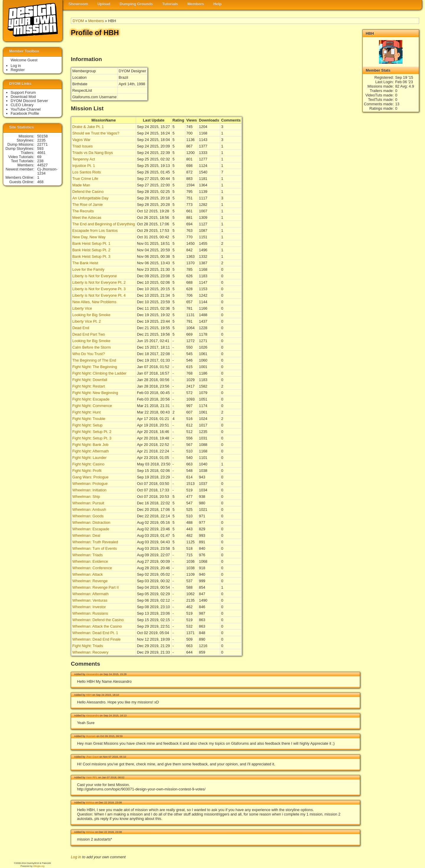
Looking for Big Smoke (91, 315)
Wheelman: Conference (92, 568)
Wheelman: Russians (90, 613)
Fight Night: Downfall (90, 380)
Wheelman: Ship (86, 497)
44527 (42, 165)
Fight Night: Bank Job (90, 445)
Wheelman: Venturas (90, 600)
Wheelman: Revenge (90, 581)
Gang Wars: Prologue (90, 477)
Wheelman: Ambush (89, 510)
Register (18, 70)
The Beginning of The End (94, 360)
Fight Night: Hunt (86, 412)
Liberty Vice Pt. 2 (87, 321)
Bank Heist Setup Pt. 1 (91, 243)
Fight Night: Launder (89, 458)
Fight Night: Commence (92, 406)
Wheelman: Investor (89, 607)
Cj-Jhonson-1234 (47, 171)
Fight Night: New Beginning (95, 393)
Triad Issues (82, 146)
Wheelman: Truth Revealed (95, 542)
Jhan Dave (92, 757)
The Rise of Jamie (88, 205)
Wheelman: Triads (88, 555)
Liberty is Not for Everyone (95, 276)
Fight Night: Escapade (91, 399)
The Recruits (83, 211)
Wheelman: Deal (86, 535)
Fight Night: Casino (88, 464)
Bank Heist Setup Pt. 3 (91, 256)
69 (39, 157)
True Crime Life (85, 179)
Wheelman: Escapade (91, 529)
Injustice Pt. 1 (84, 166)
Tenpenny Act (84, 159)
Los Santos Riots (87, 172)
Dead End (81, 328)
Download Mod (23, 97)
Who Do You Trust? (89, 354)
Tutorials (170, 4)
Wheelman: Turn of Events (95, 548)
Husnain (91, 736)
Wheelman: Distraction (91, 522)
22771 (42, 144)
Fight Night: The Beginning (95, 367)
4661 (41, 153)
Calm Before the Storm (91, 347)
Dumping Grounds (136, 4)
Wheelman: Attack (88, 574)
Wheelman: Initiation (89, 490)
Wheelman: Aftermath (90, 594)
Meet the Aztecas (87, 218)
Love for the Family (88, 269)
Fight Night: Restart (89, 386)
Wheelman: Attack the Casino (97, 626)
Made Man (81, 185)
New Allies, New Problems (94, 302)
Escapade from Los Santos (95, 230)
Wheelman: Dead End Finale (97, 639)
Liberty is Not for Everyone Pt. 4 (99, 295)
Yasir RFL (92, 777)
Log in (76, 857)
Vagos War (81, 140)
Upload (104, 4)
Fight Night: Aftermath (91, 451)
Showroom (78, 4)
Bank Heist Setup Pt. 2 (91, 250)
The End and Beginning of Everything (104, 224)
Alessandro (93, 674)
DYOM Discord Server (29, 101)
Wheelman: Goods (88, 516)
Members (196, 4)
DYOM (78, 21)
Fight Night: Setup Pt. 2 (92, 432)
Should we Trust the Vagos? (96, 133)
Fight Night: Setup (87, 425)
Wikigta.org (39, 866)
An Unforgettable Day (90, 198)
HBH (89, 695)
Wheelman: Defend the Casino (98, 620)
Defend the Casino (88, 192)
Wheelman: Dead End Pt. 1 (95, 633)
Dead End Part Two (89, 334)
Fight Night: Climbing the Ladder (99, 373)
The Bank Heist (85, 263)
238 (40, 161)
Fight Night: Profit (87, 471)
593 (40, 149)
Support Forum (23, 92)
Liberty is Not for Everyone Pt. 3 (99, 289)
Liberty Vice (82, 308)
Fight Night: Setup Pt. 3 (92, 438)
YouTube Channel (26, 109)
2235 (41, 140)
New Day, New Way (89, 237)
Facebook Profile (25, 113)
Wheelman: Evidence (90, 561)
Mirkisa (90, 803)
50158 (42, 136)
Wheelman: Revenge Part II (95, 587)
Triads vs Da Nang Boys (93, 153)
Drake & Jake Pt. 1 (88, 127)
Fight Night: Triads (88, 646)
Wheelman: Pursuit (88, 503)
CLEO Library (22, 105)
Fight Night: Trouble (89, 419)
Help (218, 4)
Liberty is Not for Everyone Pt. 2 (99, 282)
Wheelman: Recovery (90, 652)
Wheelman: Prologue (90, 484)
